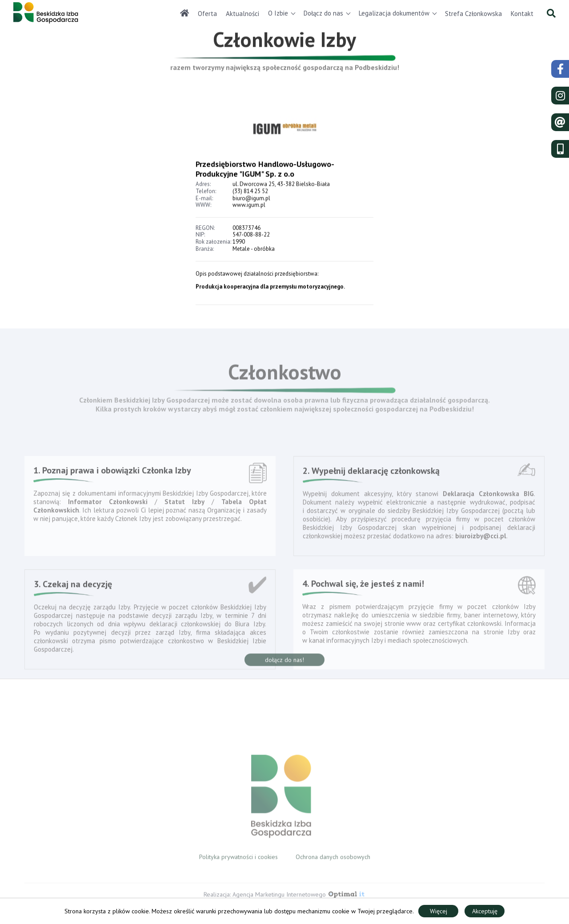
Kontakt (522, 14)
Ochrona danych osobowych (333, 862)
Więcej (439, 911)
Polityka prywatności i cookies (238, 862)
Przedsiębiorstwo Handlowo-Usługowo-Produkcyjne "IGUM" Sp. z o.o (265, 187)
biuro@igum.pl (251, 216)
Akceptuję (485, 911)
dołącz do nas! (284, 667)
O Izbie (278, 13)
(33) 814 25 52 (250, 209)
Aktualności (242, 14)
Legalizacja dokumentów (394, 13)
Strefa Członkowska (473, 14)
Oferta (207, 14)
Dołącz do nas (323, 13)
